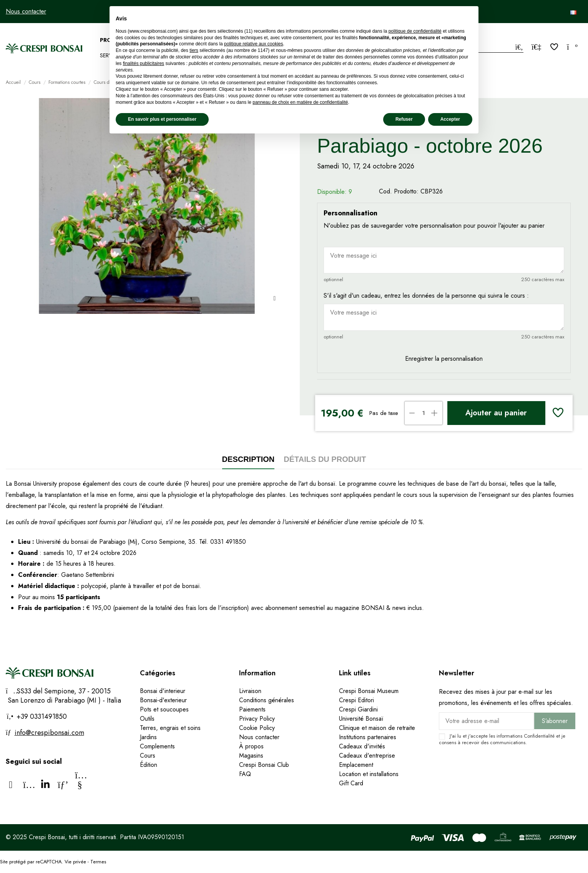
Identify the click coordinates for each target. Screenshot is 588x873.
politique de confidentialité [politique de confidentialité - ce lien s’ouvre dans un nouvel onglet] (415, 31)
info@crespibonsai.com (49, 733)
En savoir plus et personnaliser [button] (162, 119)
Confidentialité (539, 736)
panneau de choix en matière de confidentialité (300, 102)
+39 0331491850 (41, 716)
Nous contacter (26, 11)
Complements (157, 746)
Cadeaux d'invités (362, 746)
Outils (147, 719)
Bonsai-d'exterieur (163, 700)
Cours (148, 756)
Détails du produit (325, 459)
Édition (149, 765)
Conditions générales (267, 700)
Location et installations (369, 774)
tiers (194, 50)
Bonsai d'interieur (163, 691)
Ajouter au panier (496, 413)
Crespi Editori (356, 700)
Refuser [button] (404, 119)
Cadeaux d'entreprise (367, 756)
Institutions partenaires (368, 737)
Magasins (251, 756)
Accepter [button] (450, 119)
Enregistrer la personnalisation (444, 359)
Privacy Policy (257, 719)
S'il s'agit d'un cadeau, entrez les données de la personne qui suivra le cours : (426, 296)
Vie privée (75, 862)
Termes (98, 862)
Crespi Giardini (358, 709)
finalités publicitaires (144, 63)
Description (248, 459)
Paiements (252, 709)
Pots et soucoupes (164, 709)
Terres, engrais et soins (170, 728)
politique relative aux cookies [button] (253, 44)
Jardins (148, 737)
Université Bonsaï (361, 719)
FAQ (245, 774)
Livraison (250, 691)
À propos (251, 746)
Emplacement (356, 765)
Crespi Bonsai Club (264, 765)
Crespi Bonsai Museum (369, 691)
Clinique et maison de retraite (377, 728)
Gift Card (351, 783)
